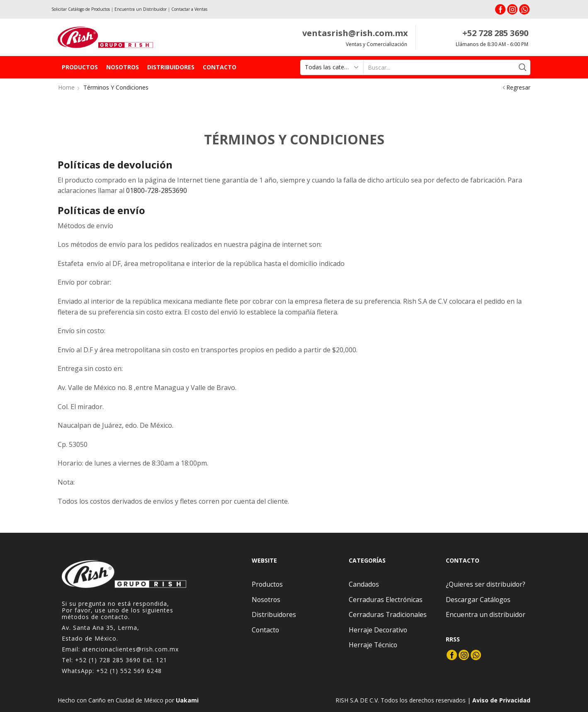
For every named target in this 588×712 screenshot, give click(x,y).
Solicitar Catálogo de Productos (81, 9)
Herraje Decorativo (378, 630)
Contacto (220, 67)
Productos (80, 67)
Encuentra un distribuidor (486, 614)
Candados (364, 584)
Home (66, 87)
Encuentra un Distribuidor (141, 9)
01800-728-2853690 (157, 190)
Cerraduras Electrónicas (386, 600)
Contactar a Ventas (189, 9)
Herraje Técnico (373, 645)
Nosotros (123, 67)
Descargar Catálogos (478, 600)
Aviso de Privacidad (501, 700)
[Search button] (523, 67)
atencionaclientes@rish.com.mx (130, 649)
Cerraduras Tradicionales (388, 614)
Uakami (187, 700)
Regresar (518, 87)
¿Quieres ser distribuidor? (486, 584)
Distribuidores (171, 67)
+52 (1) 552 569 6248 (129, 671)
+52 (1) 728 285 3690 (108, 660)
